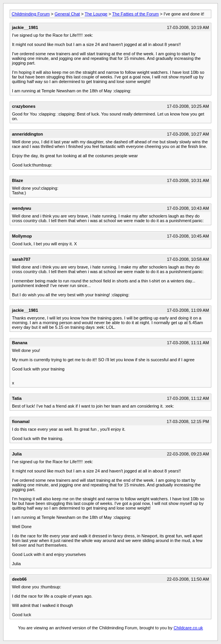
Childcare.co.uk (188, 628)
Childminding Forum (31, 14)
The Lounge (96, 14)
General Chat (67, 14)
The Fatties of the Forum (135, 14)
